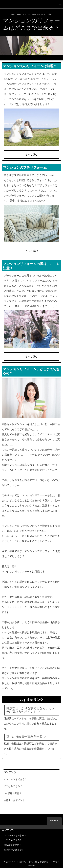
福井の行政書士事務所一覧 (24, 737)
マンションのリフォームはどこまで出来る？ (32, 24)
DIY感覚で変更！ (13, 793)
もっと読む (32, 154)
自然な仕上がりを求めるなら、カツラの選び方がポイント (30, 710)
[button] (32, 4)
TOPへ (54, 820)
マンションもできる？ (15, 779)
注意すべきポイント (14, 800)
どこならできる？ (13, 786)
